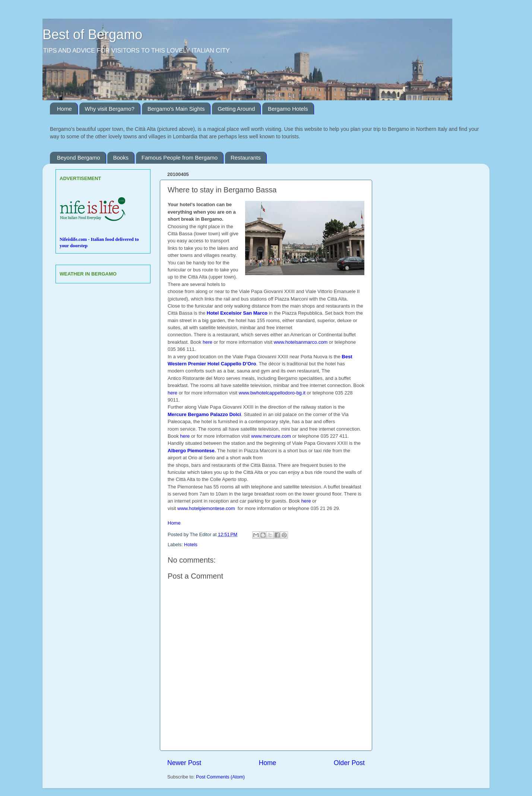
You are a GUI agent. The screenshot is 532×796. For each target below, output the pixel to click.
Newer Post (184, 763)
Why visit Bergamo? (110, 109)
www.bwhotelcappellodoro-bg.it (272, 393)
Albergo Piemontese (191, 451)
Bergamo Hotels (288, 109)
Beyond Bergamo (79, 158)
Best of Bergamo (92, 34)
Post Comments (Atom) (220, 777)
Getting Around (236, 109)
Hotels (191, 545)
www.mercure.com (271, 436)
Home (64, 109)
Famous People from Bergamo (180, 158)
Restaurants (246, 158)
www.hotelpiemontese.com (207, 508)
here (208, 342)
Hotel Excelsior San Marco (237, 313)
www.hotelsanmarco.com (301, 342)
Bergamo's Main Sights (176, 109)
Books (121, 158)
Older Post (349, 763)
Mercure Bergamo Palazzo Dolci (204, 414)
